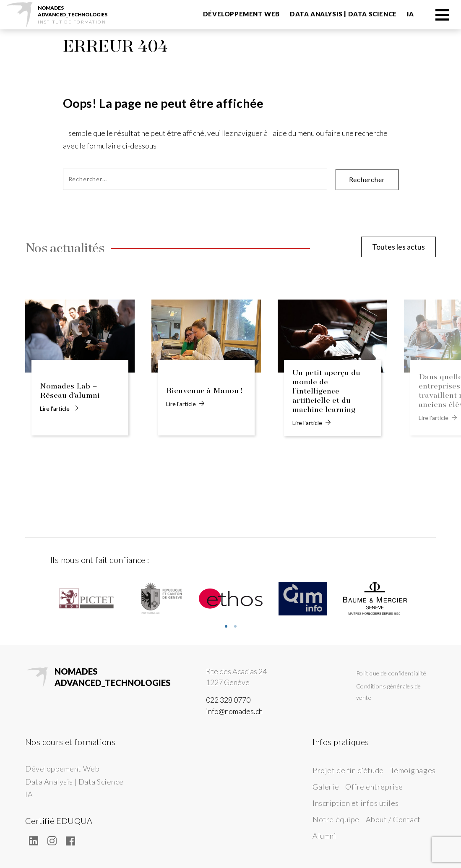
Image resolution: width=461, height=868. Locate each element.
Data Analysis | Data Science (343, 14)
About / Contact (393, 819)
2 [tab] (235, 626)
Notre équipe (336, 819)
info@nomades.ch (234, 711)
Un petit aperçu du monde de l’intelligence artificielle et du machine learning (326, 391)
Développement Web (241, 14)
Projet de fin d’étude (348, 770)
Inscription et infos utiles (356, 803)
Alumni (324, 836)
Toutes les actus (398, 247)
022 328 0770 (228, 700)
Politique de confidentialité (391, 673)
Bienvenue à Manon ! (204, 391)
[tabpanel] (86, 599)
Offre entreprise (374, 787)
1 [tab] (226, 626)
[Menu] (442, 14)
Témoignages (413, 770)
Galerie (326, 787)
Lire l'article (59, 408)
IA (410, 14)
